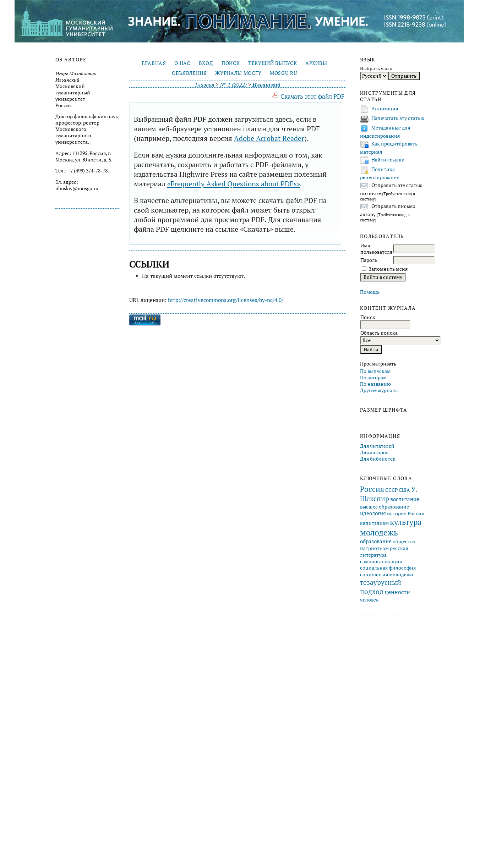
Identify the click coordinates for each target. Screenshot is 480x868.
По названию (375, 384)
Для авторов (374, 452)
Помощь (370, 292)
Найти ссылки (388, 160)
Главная (154, 63)
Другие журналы (379, 390)
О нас (182, 63)
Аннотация (385, 109)
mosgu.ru (283, 73)
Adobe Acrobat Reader (269, 138)
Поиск (231, 63)
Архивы (316, 63)
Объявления (189, 73)
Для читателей (377, 446)
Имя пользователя (376, 249)
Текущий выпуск (272, 63)
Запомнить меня (388, 269)
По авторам (373, 378)
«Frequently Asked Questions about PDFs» (234, 184)
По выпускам (375, 371)
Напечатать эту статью (398, 118)
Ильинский (266, 85)
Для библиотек (378, 459)
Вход (206, 63)
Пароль (369, 260)
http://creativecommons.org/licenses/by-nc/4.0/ (226, 300)
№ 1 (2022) (233, 85)
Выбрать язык (376, 68)
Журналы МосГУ (238, 73)
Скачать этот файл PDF (312, 96)
